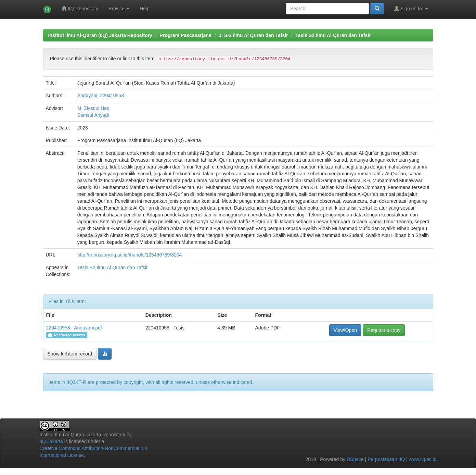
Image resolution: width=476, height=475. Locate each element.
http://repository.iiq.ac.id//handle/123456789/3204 (130, 255)
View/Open (345, 330)
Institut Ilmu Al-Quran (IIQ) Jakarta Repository (100, 35)
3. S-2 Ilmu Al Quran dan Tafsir (253, 35)
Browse (119, 9)
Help (145, 9)
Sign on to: (411, 8)
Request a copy (384, 330)
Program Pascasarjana (186, 35)
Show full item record (70, 354)
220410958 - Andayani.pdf (74, 328)
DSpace (355, 459)
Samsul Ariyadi (93, 115)
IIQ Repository (80, 8)
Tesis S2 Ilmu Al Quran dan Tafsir (333, 35)
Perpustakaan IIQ (386, 459)
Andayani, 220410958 (101, 96)
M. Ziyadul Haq (93, 108)
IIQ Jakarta (51, 441)
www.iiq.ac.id (423, 459)
